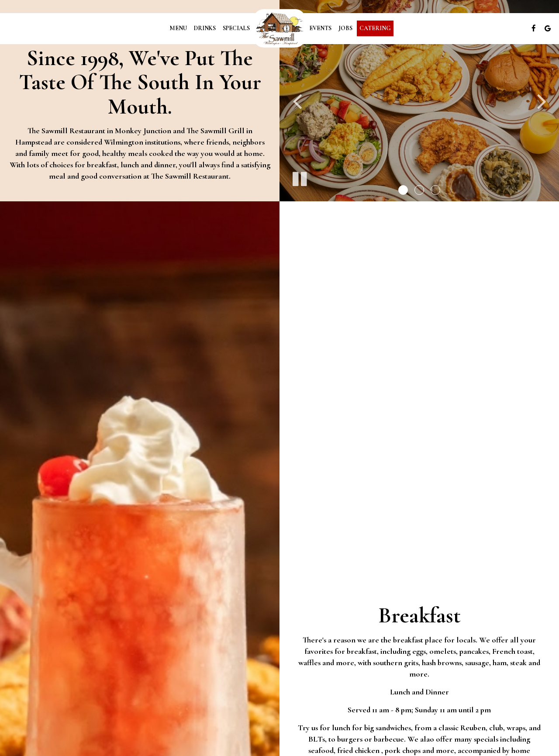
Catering (375, 28)
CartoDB (548, 507)
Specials (236, 28)
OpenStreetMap (515, 507)
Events (320, 28)
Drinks (205, 28)
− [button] (12, 529)
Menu (178, 28)
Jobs (345, 28)
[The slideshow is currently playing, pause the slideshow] (299, 177)
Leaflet (482, 507)
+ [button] (12, 516)
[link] (279, 28)
